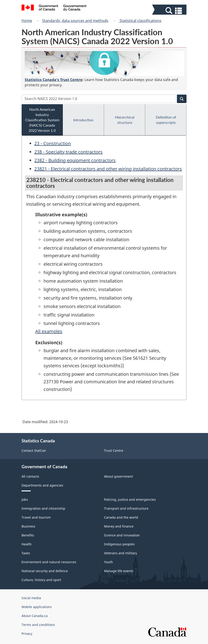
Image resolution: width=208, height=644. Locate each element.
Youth (108, 562)
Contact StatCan (34, 451)
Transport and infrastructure (126, 508)
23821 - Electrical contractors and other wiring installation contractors (108, 169)
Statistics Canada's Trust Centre (54, 80)
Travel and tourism (36, 517)
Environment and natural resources (49, 562)
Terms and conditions (38, 625)
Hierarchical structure (125, 120)
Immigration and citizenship (43, 508)
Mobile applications (37, 607)
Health (27, 544)
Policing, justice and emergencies (130, 499)
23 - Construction (53, 143)
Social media (31, 598)
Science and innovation (122, 535)
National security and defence (45, 571)
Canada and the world (121, 517)
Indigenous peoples (119, 544)
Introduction (83, 120)
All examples (49, 331)
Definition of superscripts (166, 120)
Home (27, 21)
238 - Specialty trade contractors (68, 152)
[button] (170, 11)
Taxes (26, 553)
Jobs (25, 499)
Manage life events (119, 571)
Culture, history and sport (41, 580)
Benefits (28, 535)
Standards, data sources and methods (75, 21)
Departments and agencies (42, 485)
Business (28, 526)
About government (118, 476)
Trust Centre (114, 451)
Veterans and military (120, 553)
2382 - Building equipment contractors (75, 160)
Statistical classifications (140, 21)
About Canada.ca (35, 616)
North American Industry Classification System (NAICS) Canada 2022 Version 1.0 (42, 120)
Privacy (27, 634)
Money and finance (119, 526)
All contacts (30, 476)
